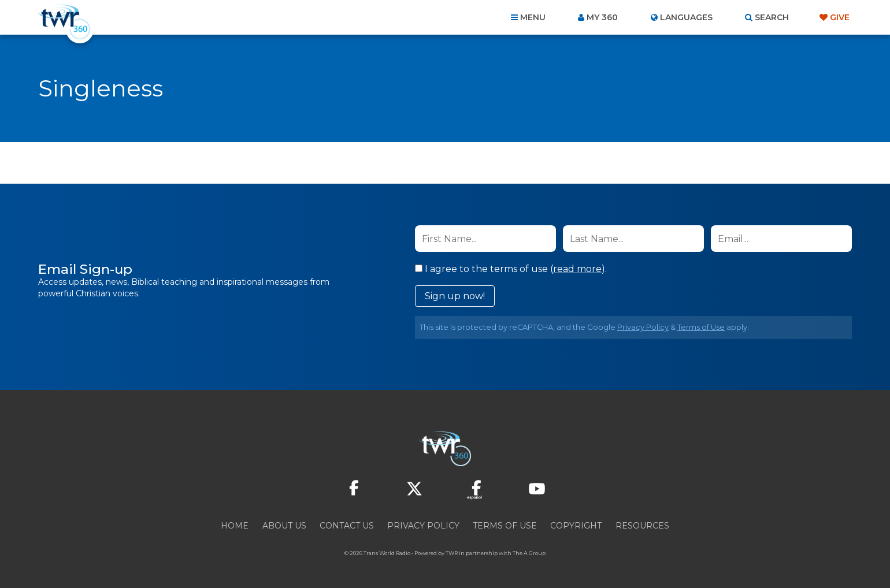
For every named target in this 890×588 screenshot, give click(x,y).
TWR (452, 553)
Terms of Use (701, 327)
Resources (642, 526)
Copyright (576, 526)
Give (840, 17)
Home (235, 526)
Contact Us (347, 526)
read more (577, 269)
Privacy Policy (643, 327)
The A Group (529, 553)
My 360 (602, 17)
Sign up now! (455, 296)
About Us (284, 526)
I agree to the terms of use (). (511, 269)
